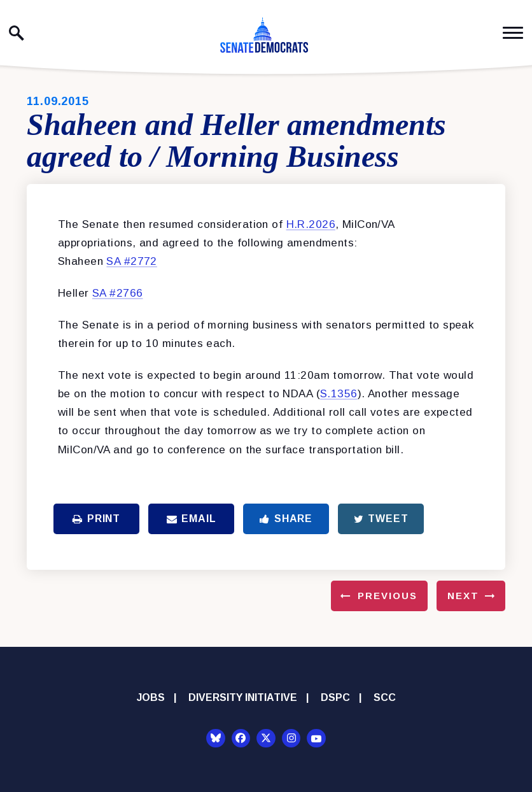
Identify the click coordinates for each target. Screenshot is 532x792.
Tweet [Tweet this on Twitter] (381, 519)
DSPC (335, 697)
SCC (385, 697)
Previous (388, 596)
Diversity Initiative (243, 697)
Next (463, 596)
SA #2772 (131, 261)
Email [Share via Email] (192, 519)
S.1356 (339, 394)
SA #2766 (117, 293)
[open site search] (17, 33)
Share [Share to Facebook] (286, 519)
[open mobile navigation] (513, 33)
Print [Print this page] (96, 519)
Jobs (151, 697)
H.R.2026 (311, 224)
